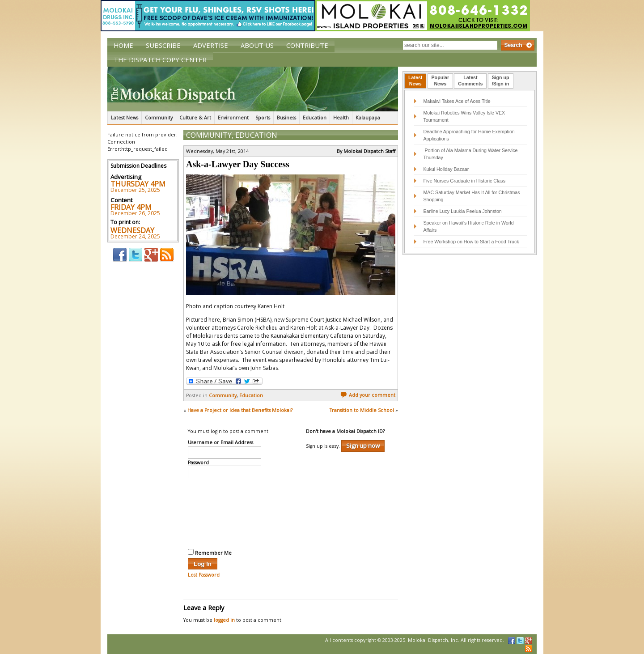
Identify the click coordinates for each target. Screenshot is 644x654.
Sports (263, 118)
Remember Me (210, 552)
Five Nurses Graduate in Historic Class (464, 181)
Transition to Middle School (362, 410)
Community (159, 118)
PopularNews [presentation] (441, 81)
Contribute (307, 45)
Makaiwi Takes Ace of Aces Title (457, 101)
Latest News (125, 118)
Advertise (211, 45)
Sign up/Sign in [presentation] (501, 81)
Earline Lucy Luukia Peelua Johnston (462, 211)
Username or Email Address (220, 443)
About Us (257, 45)
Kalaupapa (368, 118)
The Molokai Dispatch (253, 89)
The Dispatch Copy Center (160, 59)
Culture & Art (195, 118)
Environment (233, 118)
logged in (224, 620)
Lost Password (204, 575)
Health (341, 118)
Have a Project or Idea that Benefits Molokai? (240, 410)
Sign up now (363, 446)
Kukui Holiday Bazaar (446, 169)
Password (198, 463)
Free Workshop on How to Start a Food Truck (471, 242)
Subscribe (163, 45)
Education (315, 118)
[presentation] (225, 512)
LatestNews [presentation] (415, 81)
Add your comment (368, 395)
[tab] (415, 81)
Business (286, 118)
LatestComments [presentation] (470, 81)
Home (123, 45)
